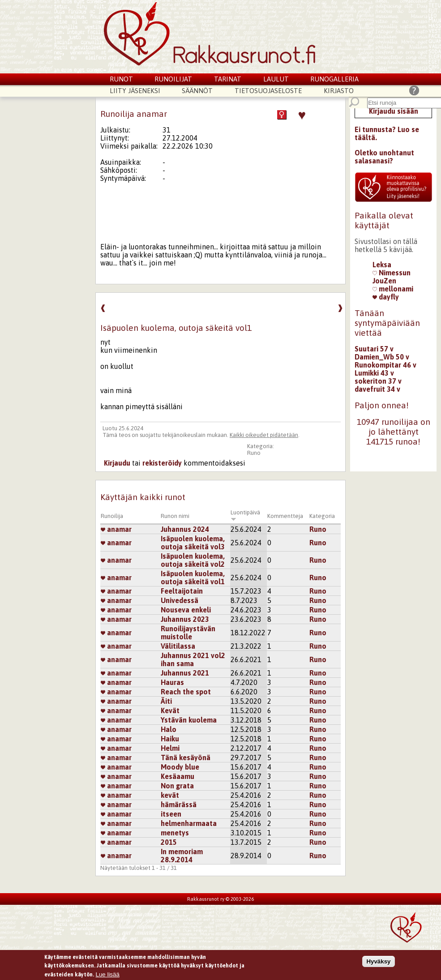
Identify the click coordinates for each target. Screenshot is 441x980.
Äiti (166, 701)
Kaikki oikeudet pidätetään (264, 435)
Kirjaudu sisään (394, 111)
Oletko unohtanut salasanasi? (384, 157)
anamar (116, 529)
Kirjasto (339, 91)
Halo (169, 729)
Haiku (170, 739)
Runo (254, 453)
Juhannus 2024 (185, 529)
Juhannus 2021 (185, 673)
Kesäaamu (178, 776)
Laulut (276, 79)
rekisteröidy (162, 463)
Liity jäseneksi (135, 91)
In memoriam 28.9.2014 (182, 856)
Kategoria (322, 516)
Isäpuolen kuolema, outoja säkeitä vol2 (193, 560)
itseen (171, 814)
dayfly (386, 297)
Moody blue (180, 767)
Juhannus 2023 (185, 619)
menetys (175, 833)
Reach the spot (186, 692)
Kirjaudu (117, 463)
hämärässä (179, 805)
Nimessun (392, 273)
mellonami (393, 289)
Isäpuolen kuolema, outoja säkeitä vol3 (193, 543)
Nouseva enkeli (186, 610)
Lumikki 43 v (374, 373)
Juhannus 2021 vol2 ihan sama (193, 659)
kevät (170, 795)
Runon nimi (175, 516)
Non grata (177, 786)
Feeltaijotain (182, 591)
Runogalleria (334, 79)
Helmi (170, 748)
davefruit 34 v (377, 389)
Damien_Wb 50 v (382, 357)
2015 (169, 842)
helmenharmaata (189, 823)
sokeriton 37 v (378, 381)
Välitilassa (178, 646)
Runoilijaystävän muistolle (188, 633)
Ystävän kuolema (189, 720)
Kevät (170, 710)
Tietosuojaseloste (268, 91)
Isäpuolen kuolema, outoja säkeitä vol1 (193, 578)
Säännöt (197, 91)
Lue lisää (108, 975)
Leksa (382, 265)
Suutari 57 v (374, 349)
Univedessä (180, 600)
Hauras (172, 682)
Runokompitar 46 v (385, 365)
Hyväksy (378, 962)
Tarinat (228, 79)
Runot (121, 79)
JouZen (384, 281)
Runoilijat (173, 79)
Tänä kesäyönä (186, 757)
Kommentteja (285, 516)
